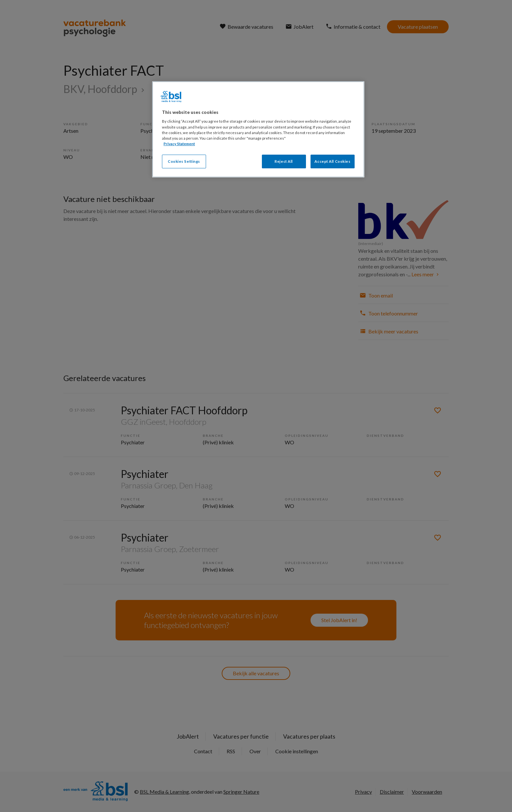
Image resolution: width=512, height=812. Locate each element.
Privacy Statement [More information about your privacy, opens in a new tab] (179, 144)
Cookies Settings (184, 161)
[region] (258, 129)
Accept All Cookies (332, 161)
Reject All (284, 161)
